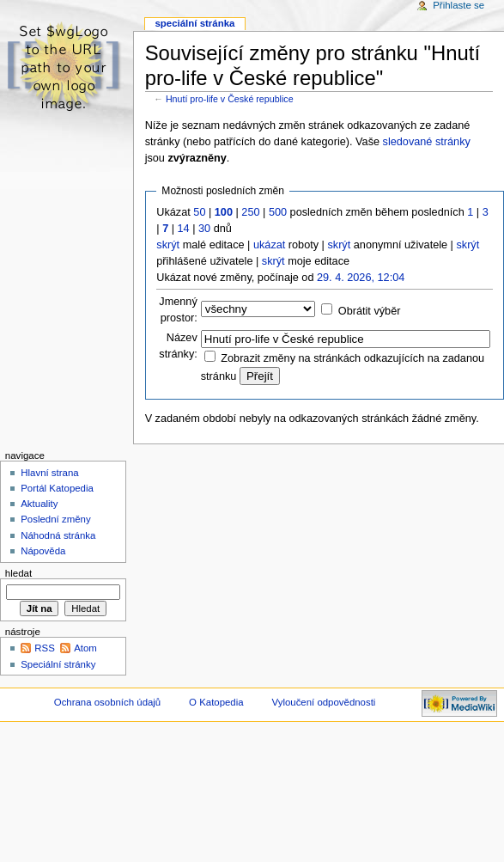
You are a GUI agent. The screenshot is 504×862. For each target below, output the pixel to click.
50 (199, 212)
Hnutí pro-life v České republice (230, 99)
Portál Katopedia (57, 488)
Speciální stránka (194, 23)
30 (204, 229)
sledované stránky (427, 142)
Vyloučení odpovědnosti (324, 702)
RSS (45, 648)
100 (224, 212)
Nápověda (43, 551)
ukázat (269, 245)
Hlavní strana (49, 473)
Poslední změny (56, 519)
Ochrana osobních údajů (107, 702)
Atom (85, 648)
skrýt (168, 245)
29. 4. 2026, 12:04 (361, 278)
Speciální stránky (58, 664)
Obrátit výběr (370, 311)
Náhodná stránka (58, 535)
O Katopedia (216, 702)
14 (184, 229)
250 (250, 212)
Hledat (18, 573)
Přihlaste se (458, 5)
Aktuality (39, 504)
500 (278, 212)
